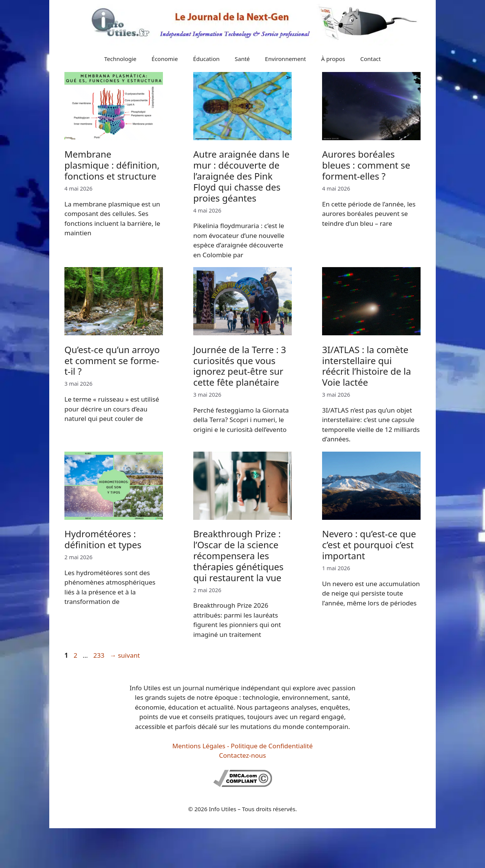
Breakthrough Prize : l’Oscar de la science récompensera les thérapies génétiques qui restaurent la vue (238, 555)
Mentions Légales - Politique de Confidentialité (242, 746)
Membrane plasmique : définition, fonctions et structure (112, 165)
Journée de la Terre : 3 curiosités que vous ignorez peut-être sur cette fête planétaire (240, 366)
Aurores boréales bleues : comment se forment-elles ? (366, 165)
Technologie (120, 59)
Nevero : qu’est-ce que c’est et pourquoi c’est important (369, 545)
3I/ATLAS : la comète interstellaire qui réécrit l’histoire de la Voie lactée (367, 366)
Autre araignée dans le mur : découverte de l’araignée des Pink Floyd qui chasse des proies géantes (241, 176)
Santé (242, 59)
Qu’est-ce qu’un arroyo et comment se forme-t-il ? (112, 360)
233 (99, 655)
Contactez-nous (242, 755)
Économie (165, 59)
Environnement (285, 59)
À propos (333, 59)
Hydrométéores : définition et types (103, 539)
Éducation (206, 59)
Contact (371, 59)
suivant (125, 655)
